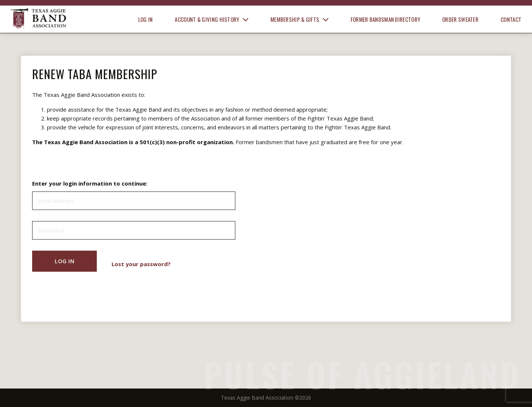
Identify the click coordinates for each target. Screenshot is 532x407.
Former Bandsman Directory (386, 19)
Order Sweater (460, 19)
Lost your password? (141, 264)
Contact (511, 19)
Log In (146, 19)
